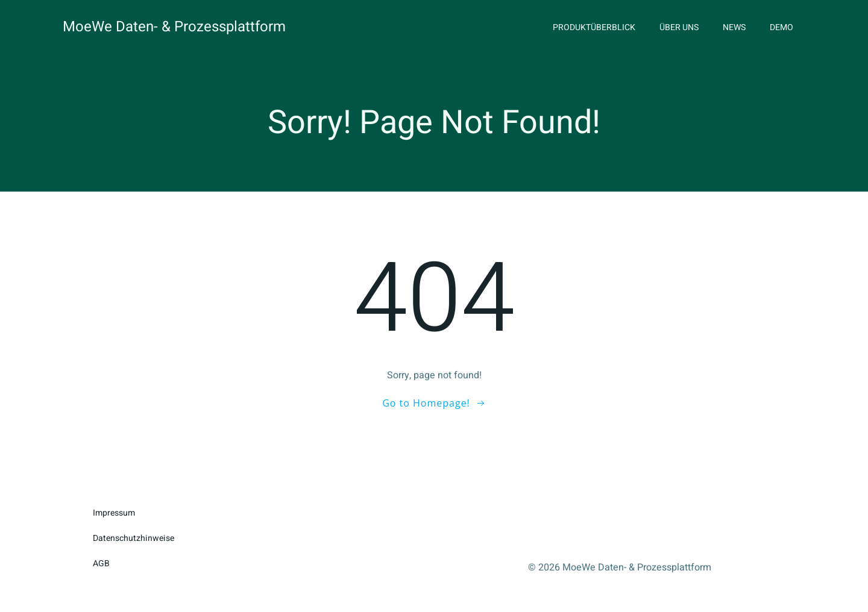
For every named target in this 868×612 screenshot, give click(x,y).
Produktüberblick (594, 27)
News (734, 27)
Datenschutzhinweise (134, 538)
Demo (782, 27)
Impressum (114, 513)
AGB (101, 564)
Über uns (679, 27)
